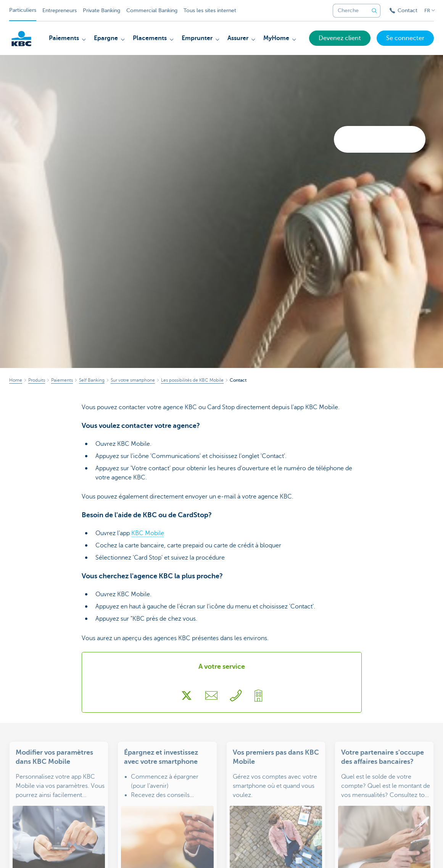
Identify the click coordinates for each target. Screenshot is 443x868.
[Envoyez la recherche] (374, 11)
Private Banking (101, 10)
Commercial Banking (152, 10)
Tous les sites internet (210, 10)
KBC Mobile (148, 533)
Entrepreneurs (60, 10)
